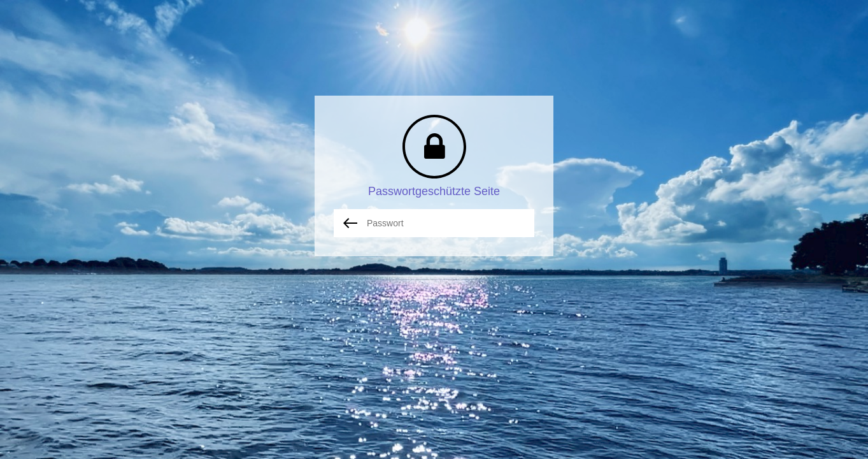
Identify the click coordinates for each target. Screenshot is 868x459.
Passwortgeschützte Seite (434, 191)
